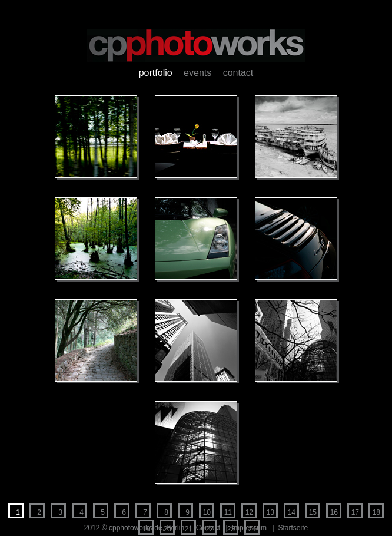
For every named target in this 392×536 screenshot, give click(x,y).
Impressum (249, 528)
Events (197, 73)
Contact (238, 73)
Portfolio (156, 73)
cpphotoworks (196, 46)
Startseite (293, 528)
